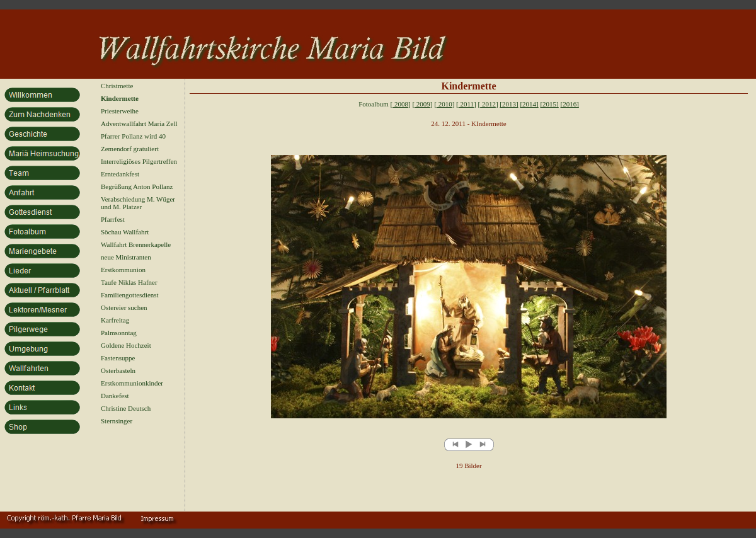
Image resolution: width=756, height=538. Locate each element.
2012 (488, 104)
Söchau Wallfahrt (125, 232)
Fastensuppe (118, 358)
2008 (400, 104)
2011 (466, 104)
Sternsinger (117, 421)
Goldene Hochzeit (126, 345)
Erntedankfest (120, 174)
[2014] (529, 104)
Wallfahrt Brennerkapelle (136, 244)
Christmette (117, 86)
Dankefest (115, 396)
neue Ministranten (126, 257)
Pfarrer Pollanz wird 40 (133, 136)
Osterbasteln (118, 370)
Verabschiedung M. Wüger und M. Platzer (138, 203)
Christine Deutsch (126, 408)
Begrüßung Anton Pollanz (137, 186)
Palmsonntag (119, 333)
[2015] (549, 104)
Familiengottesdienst (130, 295)
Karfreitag (115, 320)
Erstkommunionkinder (132, 383)
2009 (422, 104)
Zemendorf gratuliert (130, 149)
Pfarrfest (113, 219)
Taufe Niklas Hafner (129, 282)
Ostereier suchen (124, 307)
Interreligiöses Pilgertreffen (139, 161)
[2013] (509, 104)
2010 (444, 104)
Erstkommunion (123, 270)
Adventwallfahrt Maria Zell (139, 123)
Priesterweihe (120, 111)
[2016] (570, 104)
